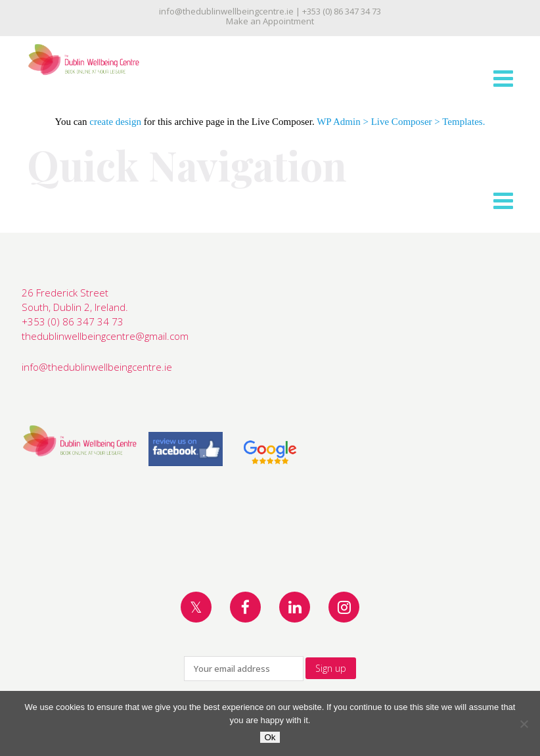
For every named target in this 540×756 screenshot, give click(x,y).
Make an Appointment (270, 21)
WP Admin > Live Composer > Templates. (401, 122)
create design (115, 122)
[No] (524, 724)
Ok (270, 737)
